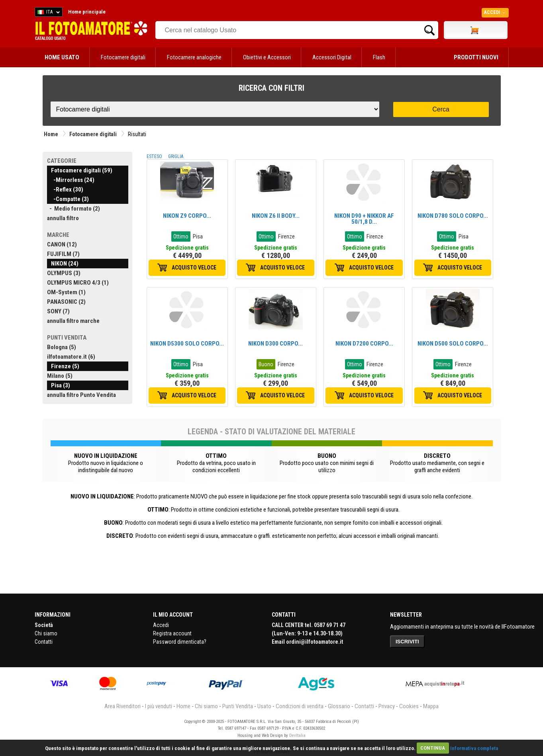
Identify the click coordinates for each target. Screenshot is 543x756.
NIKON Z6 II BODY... (276, 216)
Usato (264, 706)
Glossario (339, 706)
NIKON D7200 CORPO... (364, 344)
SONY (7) (58, 311)
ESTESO (154, 156)
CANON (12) (62, 244)
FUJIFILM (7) (63, 254)
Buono (266, 364)
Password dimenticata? (180, 642)
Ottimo (181, 236)
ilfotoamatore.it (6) (71, 357)
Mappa (431, 706)
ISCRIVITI (407, 642)
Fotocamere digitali (123, 57)
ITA (47, 13)
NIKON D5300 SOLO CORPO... (187, 344)
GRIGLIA (176, 156)
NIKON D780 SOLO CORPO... (453, 216)
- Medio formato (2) (74, 209)
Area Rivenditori (123, 706)
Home (51, 134)
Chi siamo (46, 633)
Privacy (387, 706)
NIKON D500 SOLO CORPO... (453, 344)
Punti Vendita (238, 706)
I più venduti (159, 706)
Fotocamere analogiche (194, 57)
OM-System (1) (66, 292)
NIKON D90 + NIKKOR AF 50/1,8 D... (364, 219)
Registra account (172, 633)
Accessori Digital (332, 57)
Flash (379, 57)
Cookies (409, 706)
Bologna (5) (62, 347)
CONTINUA (433, 748)
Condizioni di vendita (300, 706)
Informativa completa (474, 748)
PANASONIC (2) (66, 302)
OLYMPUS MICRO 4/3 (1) (78, 283)
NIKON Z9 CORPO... (187, 216)
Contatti (44, 642)
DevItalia (297, 735)
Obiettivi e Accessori (267, 57)
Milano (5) (60, 376)
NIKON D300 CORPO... (275, 344)
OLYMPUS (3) (64, 273)
